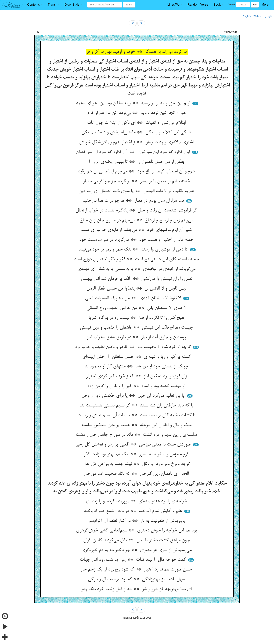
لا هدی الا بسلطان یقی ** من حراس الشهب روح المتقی (137, 308)
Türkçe (257, 16)
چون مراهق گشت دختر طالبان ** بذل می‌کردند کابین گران (137, 540)
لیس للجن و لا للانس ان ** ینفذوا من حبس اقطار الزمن (137, 289)
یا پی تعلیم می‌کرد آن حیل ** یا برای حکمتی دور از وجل (134, 396)
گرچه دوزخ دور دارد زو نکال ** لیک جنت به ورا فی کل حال (137, 464)
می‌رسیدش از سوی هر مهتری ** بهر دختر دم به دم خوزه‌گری (137, 550)
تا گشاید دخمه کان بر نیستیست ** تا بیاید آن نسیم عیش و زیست (137, 415)
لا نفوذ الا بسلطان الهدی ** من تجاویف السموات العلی (134, 298)
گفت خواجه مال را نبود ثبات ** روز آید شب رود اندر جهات (134, 560)
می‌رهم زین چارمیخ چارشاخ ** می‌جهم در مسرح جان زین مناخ (137, 220)
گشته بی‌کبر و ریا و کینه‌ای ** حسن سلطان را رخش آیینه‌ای (137, 357)
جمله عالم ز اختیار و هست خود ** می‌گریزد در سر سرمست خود (137, 240)
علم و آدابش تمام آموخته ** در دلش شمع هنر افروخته (134, 511)
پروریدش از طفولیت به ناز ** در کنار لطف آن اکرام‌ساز (137, 521)
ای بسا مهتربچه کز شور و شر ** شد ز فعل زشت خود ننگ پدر (137, 589)
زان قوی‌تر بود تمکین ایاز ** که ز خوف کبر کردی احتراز (137, 376)
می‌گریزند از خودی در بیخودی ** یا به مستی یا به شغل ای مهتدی (137, 269)
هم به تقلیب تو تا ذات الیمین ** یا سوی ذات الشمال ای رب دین (137, 191)
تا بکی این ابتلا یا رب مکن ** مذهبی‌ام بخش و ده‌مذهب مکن (137, 133)
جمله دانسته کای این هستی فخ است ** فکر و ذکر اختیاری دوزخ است (137, 259)
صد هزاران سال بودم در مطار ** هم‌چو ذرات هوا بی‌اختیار (134, 201)
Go (255, 5)
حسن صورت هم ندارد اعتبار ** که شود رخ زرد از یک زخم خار (137, 570)
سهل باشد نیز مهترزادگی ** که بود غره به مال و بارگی (137, 579)
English (247, 16)
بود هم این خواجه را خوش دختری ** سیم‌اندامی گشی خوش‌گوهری (137, 531)
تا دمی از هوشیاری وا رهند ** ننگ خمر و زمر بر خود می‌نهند (134, 250)
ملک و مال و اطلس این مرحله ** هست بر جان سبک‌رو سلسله (137, 425)
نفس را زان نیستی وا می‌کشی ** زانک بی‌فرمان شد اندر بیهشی (137, 279)
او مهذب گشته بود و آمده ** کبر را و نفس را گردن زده (137, 386)
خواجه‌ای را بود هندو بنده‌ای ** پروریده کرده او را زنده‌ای (137, 501)
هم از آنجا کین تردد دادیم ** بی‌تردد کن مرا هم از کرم (137, 113)
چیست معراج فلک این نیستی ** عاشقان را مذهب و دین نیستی (137, 328)
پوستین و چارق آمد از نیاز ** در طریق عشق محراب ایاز (137, 337)
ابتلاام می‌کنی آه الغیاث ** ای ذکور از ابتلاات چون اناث (137, 123)
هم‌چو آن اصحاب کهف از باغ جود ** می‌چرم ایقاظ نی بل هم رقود (137, 172)
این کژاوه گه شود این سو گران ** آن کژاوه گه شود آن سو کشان (134, 152)
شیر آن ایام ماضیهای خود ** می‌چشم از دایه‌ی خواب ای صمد (137, 230)
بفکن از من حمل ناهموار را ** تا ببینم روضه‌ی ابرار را (137, 162)
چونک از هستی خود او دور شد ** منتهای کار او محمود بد (137, 367)
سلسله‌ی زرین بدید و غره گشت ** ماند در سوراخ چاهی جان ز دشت (137, 435)
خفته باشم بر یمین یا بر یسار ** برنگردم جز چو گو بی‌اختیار (137, 181)
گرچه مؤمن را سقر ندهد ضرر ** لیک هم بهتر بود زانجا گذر (137, 454)
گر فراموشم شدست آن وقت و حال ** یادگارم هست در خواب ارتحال (137, 211)
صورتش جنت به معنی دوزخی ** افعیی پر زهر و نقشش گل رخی (134, 445)
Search (129, 5)
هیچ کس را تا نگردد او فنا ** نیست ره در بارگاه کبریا (137, 318)
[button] (35, 5)
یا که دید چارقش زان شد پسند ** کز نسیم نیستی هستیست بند (137, 406)
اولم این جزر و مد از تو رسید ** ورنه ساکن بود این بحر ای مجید (134, 103)
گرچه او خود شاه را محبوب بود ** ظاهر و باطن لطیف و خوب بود (134, 347)
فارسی (268, 16)
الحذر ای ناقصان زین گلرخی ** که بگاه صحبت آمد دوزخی (137, 474)
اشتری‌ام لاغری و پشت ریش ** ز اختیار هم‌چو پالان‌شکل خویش (137, 142)
